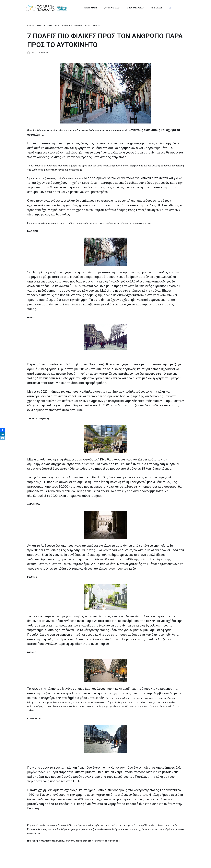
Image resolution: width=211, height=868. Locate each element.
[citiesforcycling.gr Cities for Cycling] (47, 8)
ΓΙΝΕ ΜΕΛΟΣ (157, 8)
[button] (120, 8)
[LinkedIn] (3, 434)
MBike (61, 864)
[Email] (3, 438)
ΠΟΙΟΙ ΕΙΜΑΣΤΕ (90, 8)
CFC (33, 53)
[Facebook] (3, 430)
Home (30, 26)
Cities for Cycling (34, 864)
